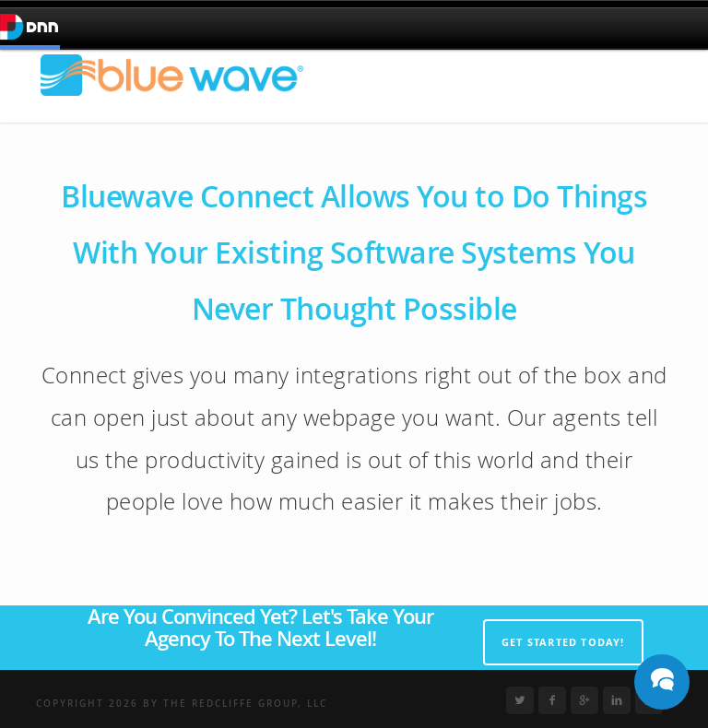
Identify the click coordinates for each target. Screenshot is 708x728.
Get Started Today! (563, 642)
